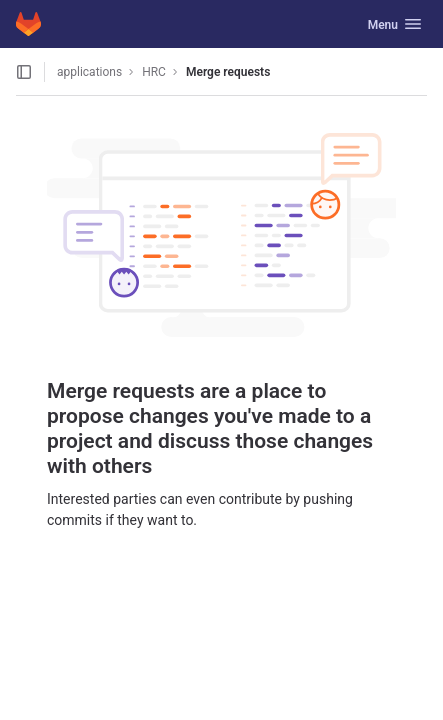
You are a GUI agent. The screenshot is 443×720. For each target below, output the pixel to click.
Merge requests (228, 72)
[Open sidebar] (24, 72)
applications (89, 72)
